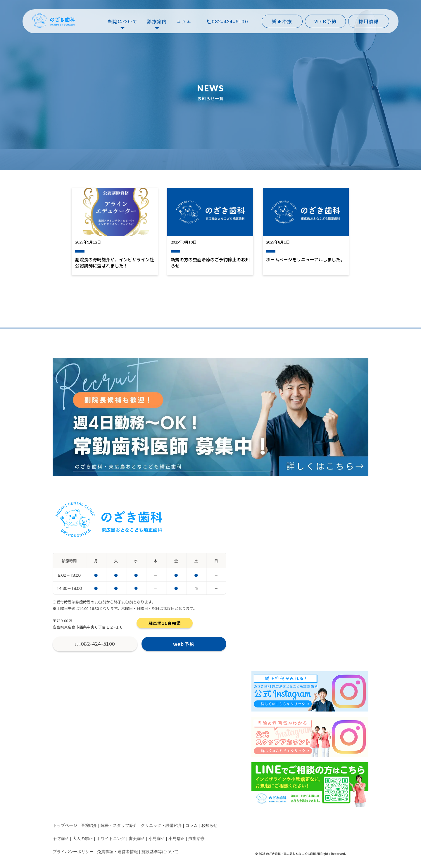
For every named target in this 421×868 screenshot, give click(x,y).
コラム (184, 21)
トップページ (65, 826)
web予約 (184, 644)
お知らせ (209, 826)
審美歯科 (137, 839)
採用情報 (369, 21)
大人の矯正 (83, 839)
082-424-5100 (228, 21)
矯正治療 (282, 21)
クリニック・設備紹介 (161, 826)
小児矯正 (177, 839)
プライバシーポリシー (73, 852)
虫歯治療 (196, 839)
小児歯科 (157, 839)
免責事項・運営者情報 (118, 852)
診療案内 (157, 23)
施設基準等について (160, 852)
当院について (122, 23)
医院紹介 (89, 826)
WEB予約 (325, 21)
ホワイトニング (111, 839)
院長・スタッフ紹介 (119, 826)
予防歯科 (61, 839)
